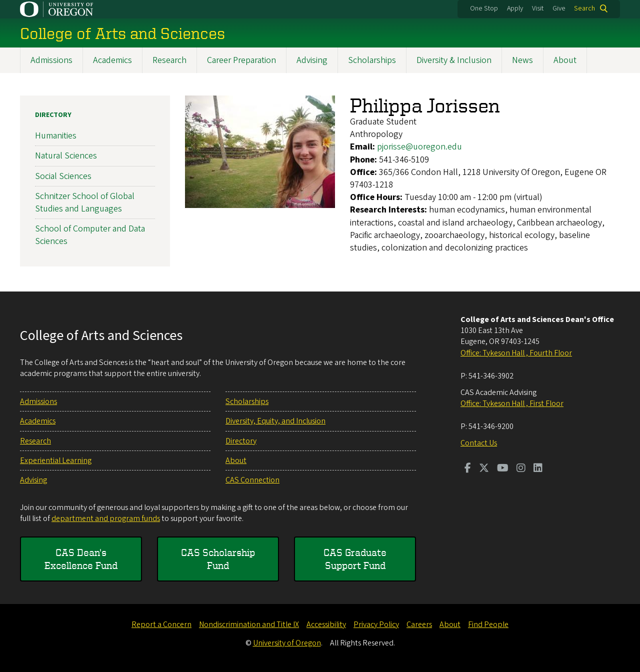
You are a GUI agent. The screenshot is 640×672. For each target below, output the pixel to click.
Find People (488, 624)
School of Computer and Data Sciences (90, 235)
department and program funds (106, 518)
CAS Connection (252, 480)
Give (559, 8)
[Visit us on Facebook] (468, 469)
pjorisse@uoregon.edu (419, 147)
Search (584, 8)
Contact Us (479, 443)
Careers (419, 624)
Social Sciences (63, 176)
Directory (53, 115)
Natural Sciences (66, 156)
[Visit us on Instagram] (521, 469)
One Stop (484, 8)
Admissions (51, 60)
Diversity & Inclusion (454, 60)
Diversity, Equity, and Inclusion (275, 421)
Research (169, 60)
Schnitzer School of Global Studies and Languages (85, 202)
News (522, 60)
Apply (515, 8)
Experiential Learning (56, 460)
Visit (538, 8)
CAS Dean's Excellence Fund (81, 559)
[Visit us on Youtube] (503, 469)
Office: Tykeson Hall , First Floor (512, 403)
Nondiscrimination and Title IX (249, 624)
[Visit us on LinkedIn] (538, 469)
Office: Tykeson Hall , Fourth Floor (516, 353)
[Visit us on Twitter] (484, 469)
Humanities (56, 136)
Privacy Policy (376, 624)
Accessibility (326, 624)
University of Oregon (287, 643)
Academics (112, 60)
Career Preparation (241, 60)
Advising (312, 60)
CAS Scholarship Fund (218, 559)
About (565, 60)
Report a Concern (161, 624)
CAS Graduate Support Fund (355, 559)
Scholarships (372, 60)
